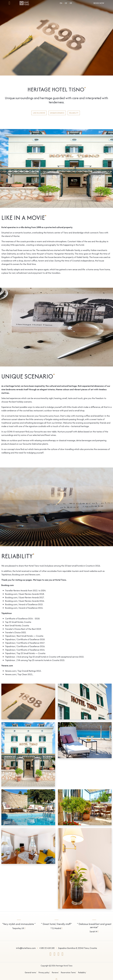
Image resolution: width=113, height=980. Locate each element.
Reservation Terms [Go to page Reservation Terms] (69, 972)
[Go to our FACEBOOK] (50, 955)
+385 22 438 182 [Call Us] (47, 948)
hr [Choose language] (71, 3)
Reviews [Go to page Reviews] (55, 972)
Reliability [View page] (74, 113)
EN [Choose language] (61, 3)
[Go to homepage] (24, 3)
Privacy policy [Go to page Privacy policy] (44, 972)
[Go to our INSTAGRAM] (55, 955)
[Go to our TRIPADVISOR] (59, 955)
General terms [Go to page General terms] (31, 972)
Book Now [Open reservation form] (99, 3)
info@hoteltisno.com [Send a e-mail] (26, 948)
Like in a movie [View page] (39, 113)
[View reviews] (19, 924)
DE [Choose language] (66, 3)
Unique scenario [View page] (57, 113)
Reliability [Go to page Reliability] (82, 972)
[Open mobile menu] (9, 4)
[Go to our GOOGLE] (63, 955)
